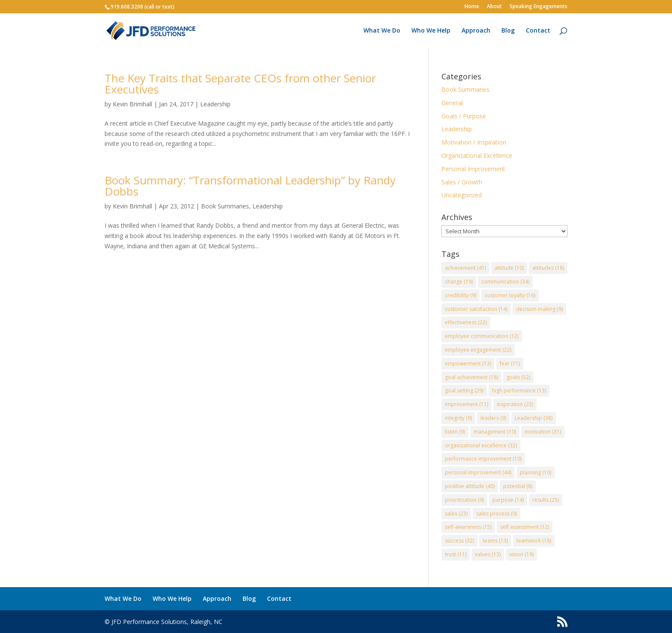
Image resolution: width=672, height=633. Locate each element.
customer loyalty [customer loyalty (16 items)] (510, 295)
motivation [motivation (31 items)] (543, 432)
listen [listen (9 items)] (455, 432)
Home (472, 7)
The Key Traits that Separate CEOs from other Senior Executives (240, 84)
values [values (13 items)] (488, 554)
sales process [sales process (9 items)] (496, 514)
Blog (508, 31)
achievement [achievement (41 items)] (465, 268)
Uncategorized (462, 195)
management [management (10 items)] (495, 432)
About (494, 7)
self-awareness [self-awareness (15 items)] (468, 527)
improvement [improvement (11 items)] (466, 404)
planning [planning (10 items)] (535, 472)
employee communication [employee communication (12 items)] (482, 336)
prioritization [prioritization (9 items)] (464, 500)
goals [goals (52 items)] (518, 377)
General (452, 103)
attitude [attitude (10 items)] (509, 268)
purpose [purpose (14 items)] (508, 500)
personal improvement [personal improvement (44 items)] (478, 472)
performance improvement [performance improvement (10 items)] (483, 459)
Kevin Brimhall (132, 104)
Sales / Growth (462, 182)
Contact (538, 31)
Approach (476, 31)
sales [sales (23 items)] (456, 514)
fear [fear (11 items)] (510, 363)
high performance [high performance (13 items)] (519, 390)
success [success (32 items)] (459, 541)
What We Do (382, 31)
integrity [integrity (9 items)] (458, 418)
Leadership (215, 104)
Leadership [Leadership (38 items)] (534, 418)
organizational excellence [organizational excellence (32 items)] (481, 445)
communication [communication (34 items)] (505, 282)
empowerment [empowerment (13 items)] (468, 363)
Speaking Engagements (538, 7)
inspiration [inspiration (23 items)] (515, 404)
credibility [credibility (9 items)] (460, 295)
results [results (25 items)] (546, 500)
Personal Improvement (473, 169)
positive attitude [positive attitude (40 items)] (470, 486)
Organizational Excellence (477, 155)
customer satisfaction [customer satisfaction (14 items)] (476, 309)
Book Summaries (225, 206)
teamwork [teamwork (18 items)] (534, 541)
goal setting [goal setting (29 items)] (464, 390)
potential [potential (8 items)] (518, 486)
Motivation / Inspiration (474, 142)
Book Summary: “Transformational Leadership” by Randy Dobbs (250, 186)
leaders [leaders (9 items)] (493, 418)
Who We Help (431, 31)
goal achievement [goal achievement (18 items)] (471, 377)
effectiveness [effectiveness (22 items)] (466, 322)
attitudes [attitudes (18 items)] (548, 268)
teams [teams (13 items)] (495, 541)
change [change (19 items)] (459, 282)
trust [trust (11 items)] (456, 554)
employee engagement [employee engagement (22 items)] (478, 350)
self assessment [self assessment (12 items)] (525, 527)
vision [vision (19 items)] (521, 554)
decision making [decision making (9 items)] (539, 309)
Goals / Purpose (464, 116)
